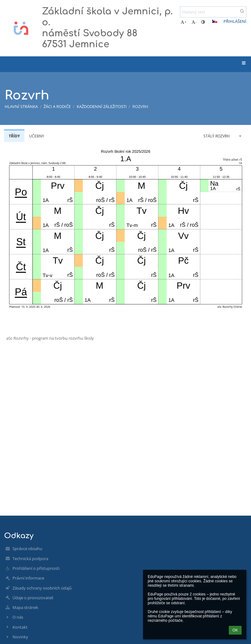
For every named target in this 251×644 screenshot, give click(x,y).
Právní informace (28, 578)
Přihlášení (235, 21)
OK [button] (235, 630)
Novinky (20, 637)
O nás (18, 617)
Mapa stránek (25, 607)
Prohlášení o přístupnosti (36, 568)
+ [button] (184, 22)
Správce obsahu (27, 549)
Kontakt (20, 627)
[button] (215, 21)
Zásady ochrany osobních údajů (42, 588)
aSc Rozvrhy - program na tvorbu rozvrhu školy (50, 338)
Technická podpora (30, 559)
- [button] (194, 22)
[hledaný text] (213, 12)
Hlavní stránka (21, 106)
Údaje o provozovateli (33, 598)
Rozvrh (140, 106)
